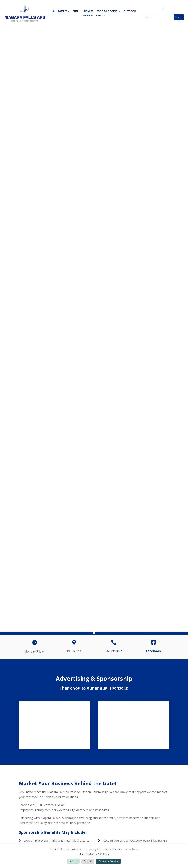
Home (53, 12)
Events (101, 16)
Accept (73, 861)
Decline (88, 861)
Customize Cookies (108, 861)
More (87, 16)
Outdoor (130, 11)
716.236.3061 (114, 651)
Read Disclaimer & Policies (94, 854)
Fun (75, 11)
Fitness (89, 11)
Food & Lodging (107, 11)
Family (62, 11)
